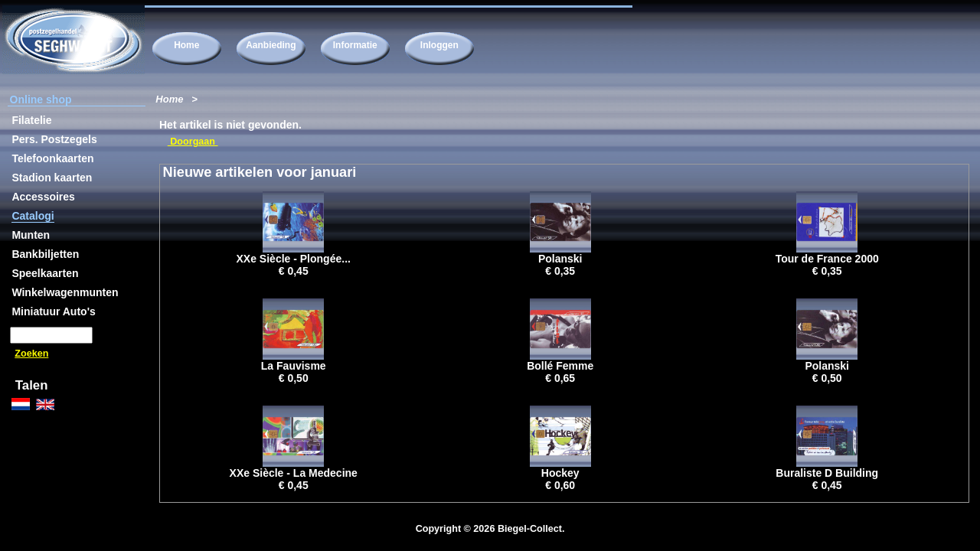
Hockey (560, 473)
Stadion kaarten (52, 178)
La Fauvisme (294, 366)
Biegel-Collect (530, 529)
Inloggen (439, 45)
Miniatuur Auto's (53, 311)
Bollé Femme (560, 366)
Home (186, 45)
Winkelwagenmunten (65, 292)
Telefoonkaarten (52, 158)
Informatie (355, 45)
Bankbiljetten (45, 254)
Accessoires (43, 197)
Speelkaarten (45, 273)
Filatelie (31, 120)
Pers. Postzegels (54, 139)
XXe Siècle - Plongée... (294, 259)
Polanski (560, 259)
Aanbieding (271, 45)
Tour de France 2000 (827, 259)
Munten (31, 235)
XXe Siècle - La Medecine (294, 473)
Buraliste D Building (827, 473)
